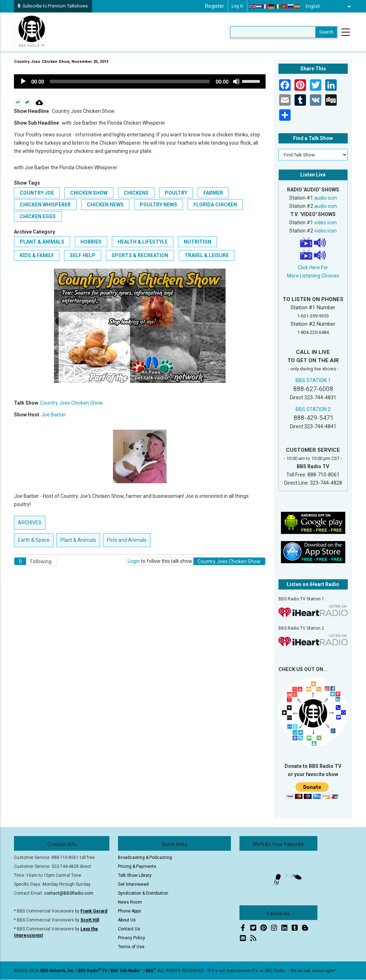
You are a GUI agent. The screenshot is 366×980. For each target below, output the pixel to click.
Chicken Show (89, 193)
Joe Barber (54, 415)
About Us (127, 920)
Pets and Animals (127, 540)
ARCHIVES (30, 522)
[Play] (23, 81)
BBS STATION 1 (313, 380)
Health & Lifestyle (143, 242)
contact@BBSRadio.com (69, 893)
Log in (238, 6)
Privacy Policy (132, 938)
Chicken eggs (38, 216)
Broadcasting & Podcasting (145, 857)
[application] (140, 81)
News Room (130, 902)
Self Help (83, 255)
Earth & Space (34, 540)
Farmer (213, 193)
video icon (325, 222)
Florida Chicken (215, 205)
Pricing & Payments (137, 866)
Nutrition (197, 242)
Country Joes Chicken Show (71, 403)
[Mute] (236, 81)
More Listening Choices (313, 276)
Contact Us (129, 929)
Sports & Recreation (140, 255)
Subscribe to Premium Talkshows (53, 6)
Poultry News (159, 205)
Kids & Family (37, 255)
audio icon (326, 198)
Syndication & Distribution (143, 893)
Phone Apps (130, 911)
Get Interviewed (133, 884)
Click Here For (313, 267)
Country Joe (37, 193)
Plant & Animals (42, 242)
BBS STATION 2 (313, 409)
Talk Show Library (135, 875)
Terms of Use (131, 947)
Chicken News (105, 205)
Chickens (136, 193)
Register (215, 6)
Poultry (176, 193)
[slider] (130, 81)
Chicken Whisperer (45, 205)
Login (134, 561)
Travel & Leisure (207, 255)
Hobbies (91, 242)
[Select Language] (326, 6)
